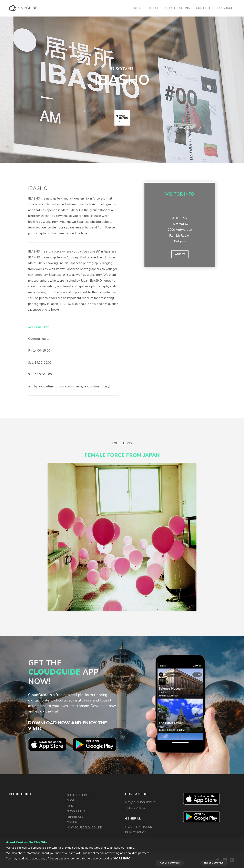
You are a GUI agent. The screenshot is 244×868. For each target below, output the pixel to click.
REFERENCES (75, 817)
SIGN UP (153, 8)
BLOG (71, 801)
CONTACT (203, 8)
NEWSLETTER (76, 811)
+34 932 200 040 (136, 808)
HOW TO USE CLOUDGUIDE (84, 828)
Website (180, 254)
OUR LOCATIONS (177, 8)
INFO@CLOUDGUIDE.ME (140, 803)
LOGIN (137, 8)
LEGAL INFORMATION (139, 827)
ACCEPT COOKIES (170, 863)
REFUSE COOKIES (214, 863)
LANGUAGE (225, 8)
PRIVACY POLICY (135, 833)
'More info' (122, 859)
